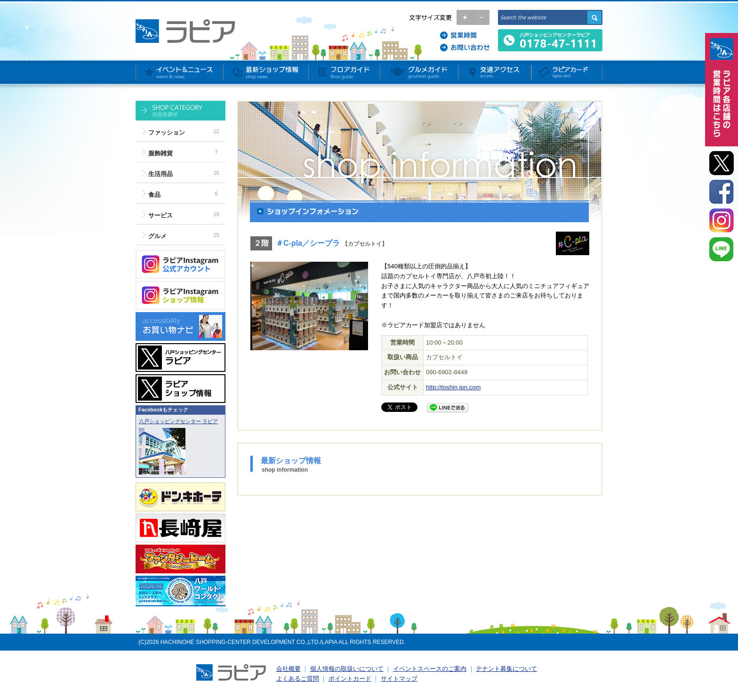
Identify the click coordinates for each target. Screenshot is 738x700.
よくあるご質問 (298, 679)
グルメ (157, 236)
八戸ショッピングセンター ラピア (178, 421)
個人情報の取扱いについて (347, 669)
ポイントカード (350, 679)
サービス (160, 215)
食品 (154, 195)
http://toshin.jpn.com (453, 387)
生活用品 (160, 174)
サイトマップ (399, 679)
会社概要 (289, 669)
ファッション (167, 133)
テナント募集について (506, 669)
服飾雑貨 (160, 153)
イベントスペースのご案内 (430, 669)
